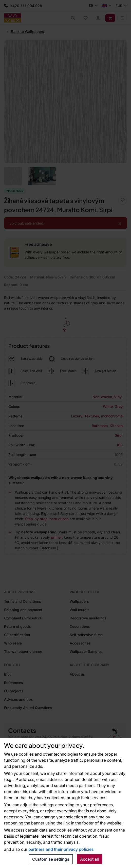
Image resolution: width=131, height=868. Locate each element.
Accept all (89, 859)
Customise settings (51, 859)
